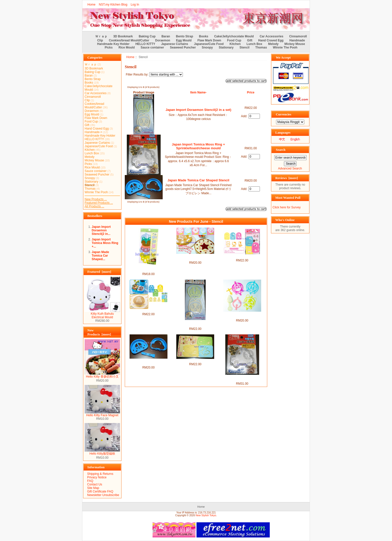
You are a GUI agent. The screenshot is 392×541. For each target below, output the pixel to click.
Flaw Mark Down (209, 40)
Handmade (297, 40)
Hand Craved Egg (271, 40)
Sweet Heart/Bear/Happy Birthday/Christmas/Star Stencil (195, 257)
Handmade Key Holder (113, 44)
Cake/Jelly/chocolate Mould (234, 36)
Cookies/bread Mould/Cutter (129, 40)
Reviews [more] (287, 178)
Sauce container (152, 47)
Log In (135, 5)
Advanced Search (290, 168)
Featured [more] (99, 272)
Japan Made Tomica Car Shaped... (100, 256)
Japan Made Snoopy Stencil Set (195, 361)
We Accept (283, 57)
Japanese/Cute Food (209, 44)
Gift (250, 40)
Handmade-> (93, 132)
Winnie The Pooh (285, 47)
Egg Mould (184, 40)
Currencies (284, 114)
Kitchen (235, 44)
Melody (273, 44)
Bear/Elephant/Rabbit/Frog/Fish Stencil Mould (148, 269)
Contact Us (95, 484)
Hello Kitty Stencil (242, 257)
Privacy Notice (97, 477)
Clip (100, 40)
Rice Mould (127, 47)
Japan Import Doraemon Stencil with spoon (242, 315)
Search (281, 150)
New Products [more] (99, 332)
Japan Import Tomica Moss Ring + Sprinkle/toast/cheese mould (198, 146)
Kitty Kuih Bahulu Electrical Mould (102, 314)
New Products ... (96, 199)
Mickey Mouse (295, 44)
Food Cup (234, 40)
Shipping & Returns (100, 474)
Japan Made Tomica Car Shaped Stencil (198, 180)
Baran (166, 36)
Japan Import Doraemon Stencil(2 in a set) (198, 110)
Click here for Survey (287, 207)
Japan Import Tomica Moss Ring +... (105, 243)
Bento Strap (185, 36)
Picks (109, 47)
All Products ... (94, 206)
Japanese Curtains (175, 44)
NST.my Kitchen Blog (113, 5)
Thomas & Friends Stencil (148, 311)
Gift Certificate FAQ (100, 491)
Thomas (261, 47)
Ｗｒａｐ (101, 36)
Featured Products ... (99, 203)
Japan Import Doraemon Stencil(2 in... (101, 230)
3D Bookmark (123, 36)
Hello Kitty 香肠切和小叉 (102, 375)
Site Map (93, 488)
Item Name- (198, 92)
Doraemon (163, 40)
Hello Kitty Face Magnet (102, 414)
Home (91, 5)
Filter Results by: (137, 75)
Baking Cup (147, 36)
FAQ (90, 481)
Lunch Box (254, 44)
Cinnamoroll (298, 36)
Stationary (226, 47)
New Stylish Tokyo (206, 515)
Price (251, 92)
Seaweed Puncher (183, 47)
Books (204, 36)
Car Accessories (272, 36)
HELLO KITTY (145, 44)
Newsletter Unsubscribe (103, 495)
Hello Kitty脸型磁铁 (102, 452)
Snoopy (207, 47)
